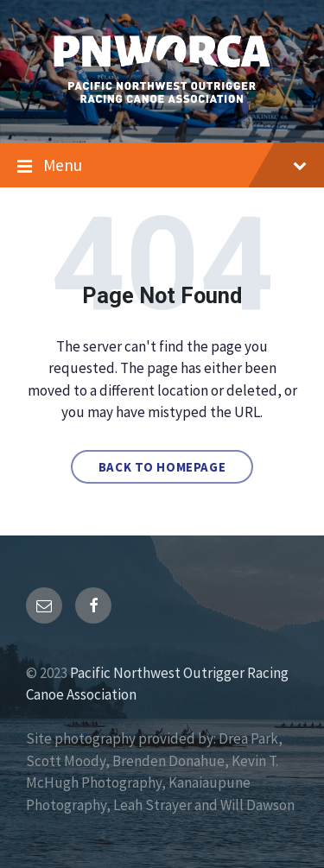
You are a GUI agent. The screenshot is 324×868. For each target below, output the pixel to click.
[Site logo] (162, 107)
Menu (162, 166)
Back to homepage (162, 467)
